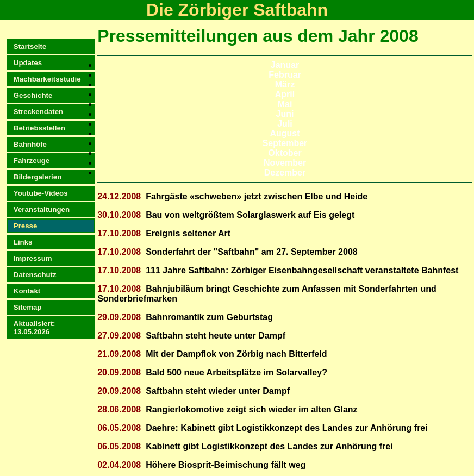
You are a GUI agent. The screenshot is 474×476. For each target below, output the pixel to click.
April (285, 94)
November (285, 163)
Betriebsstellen (39, 128)
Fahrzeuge (32, 161)
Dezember (285, 173)
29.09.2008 (119, 317)
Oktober (285, 153)
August (285, 133)
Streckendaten (38, 112)
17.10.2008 (119, 233)
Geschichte (33, 95)
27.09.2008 (119, 336)
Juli (285, 124)
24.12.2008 (119, 196)
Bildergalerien (38, 177)
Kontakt (27, 291)
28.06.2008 (119, 409)
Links (23, 242)
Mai (285, 104)
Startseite (30, 46)
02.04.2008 (119, 465)
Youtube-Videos (41, 193)
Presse (26, 226)
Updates (28, 63)
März (285, 84)
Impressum (33, 258)
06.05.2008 (119, 428)
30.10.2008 (119, 215)
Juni (285, 114)
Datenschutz (35, 275)
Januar (285, 65)
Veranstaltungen (42, 209)
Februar (285, 75)
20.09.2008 (119, 372)
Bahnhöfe (30, 144)
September (285, 143)
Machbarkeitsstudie (47, 79)
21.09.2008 (119, 354)
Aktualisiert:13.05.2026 (35, 328)
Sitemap (28, 307)
